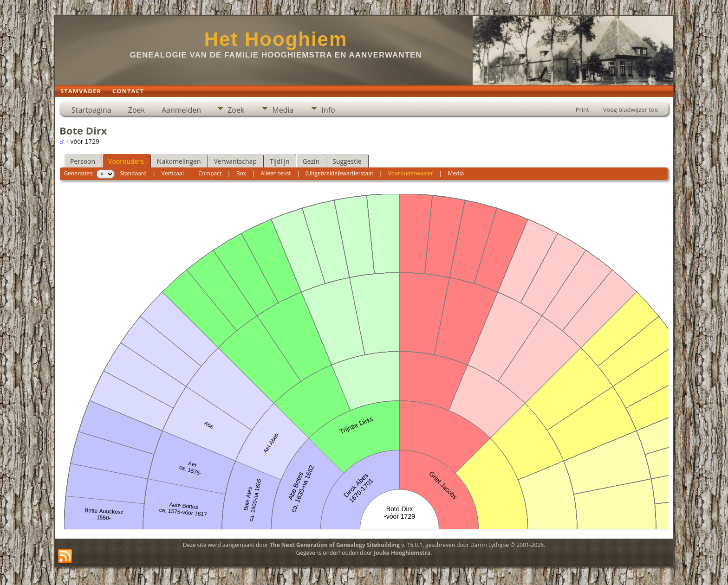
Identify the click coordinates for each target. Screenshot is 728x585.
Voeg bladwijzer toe (630, 109)
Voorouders (126, 161)
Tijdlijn (280, 161)
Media (283, 110)
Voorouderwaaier (411, 173)
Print (582, 109)
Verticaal (173, 173)
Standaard (133, 173)
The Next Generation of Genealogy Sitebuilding (335, 545)
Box (241, 173)
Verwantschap (235, 161)
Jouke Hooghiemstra (402, 553)
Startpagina (91, 110)
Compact (210, 173)
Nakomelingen (179, 161)
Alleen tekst (276, 173)
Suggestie (347, 161)
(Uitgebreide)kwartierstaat (339, 173)
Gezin (311, 161)
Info (328, 110)
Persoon (83, 161)
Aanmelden (181, 110)
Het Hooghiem (276, 39)
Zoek (136, 110)
